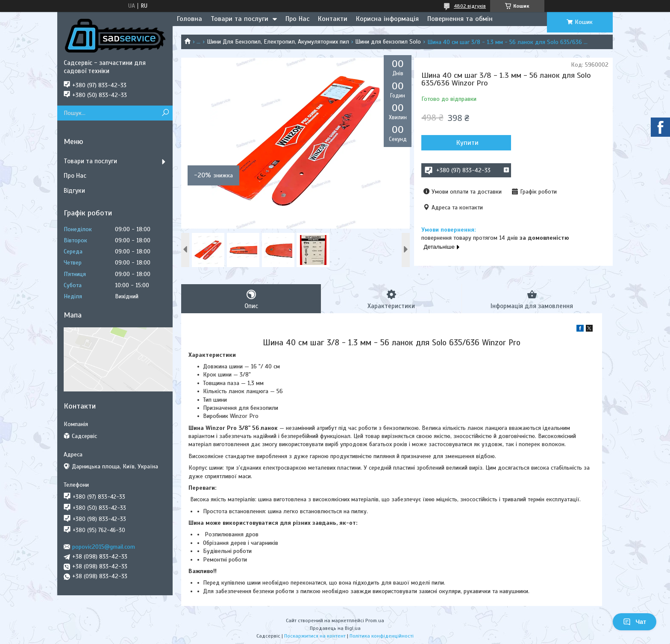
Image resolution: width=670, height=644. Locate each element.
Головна (190, 19)
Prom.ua (375, 620)
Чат (635, 622)
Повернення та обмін (460, 19)
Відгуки (74, 191)
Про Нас (297, 19)
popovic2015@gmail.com (104, 547)
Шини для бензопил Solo (388, 42)
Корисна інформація (387, 19)
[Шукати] (165, 113)
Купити (467, 143)
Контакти (333, 19)
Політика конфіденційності (382, 636)
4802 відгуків (470, 6)
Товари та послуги (239, 19)
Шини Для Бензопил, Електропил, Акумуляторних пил (278, 42)
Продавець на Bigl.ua (335, 628)
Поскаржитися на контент (315, 636)
